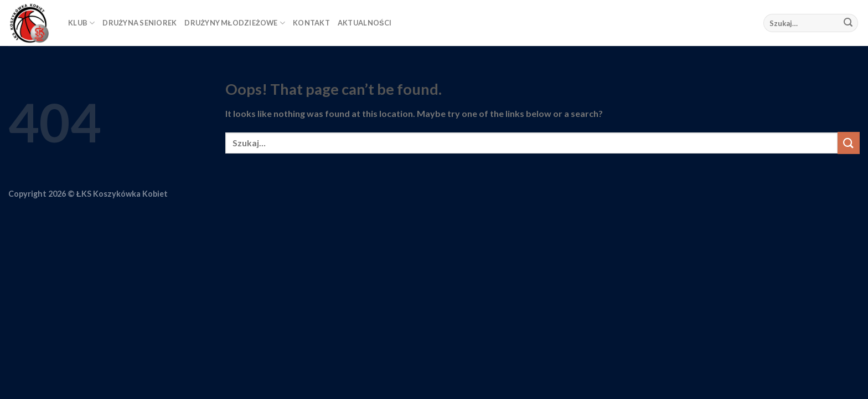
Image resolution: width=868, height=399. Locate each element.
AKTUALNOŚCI (365, 23)
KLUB (81, 23)
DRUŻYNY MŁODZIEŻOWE (235, 23)
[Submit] (848, 23)
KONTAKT (311, 23)
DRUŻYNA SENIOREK (139, 23)
